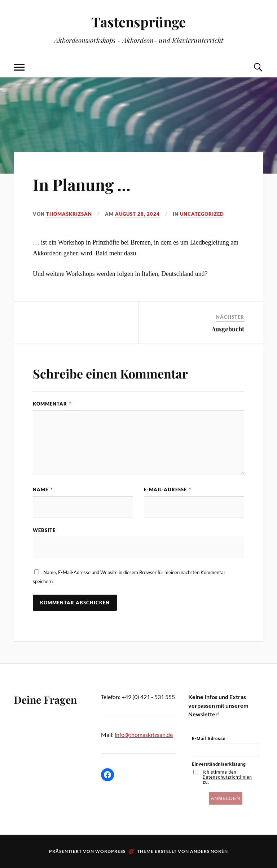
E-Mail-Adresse (168, 489)
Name (43, 489)
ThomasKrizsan (69, 214)
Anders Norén (209, 851)
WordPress (110, 851)
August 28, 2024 (137, 214)
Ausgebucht (228, 329)
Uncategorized (202, 214)
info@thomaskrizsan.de (144, 735)
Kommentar (52, 404)
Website (44, 530)
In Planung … (82, 184)
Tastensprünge (138, 22)
